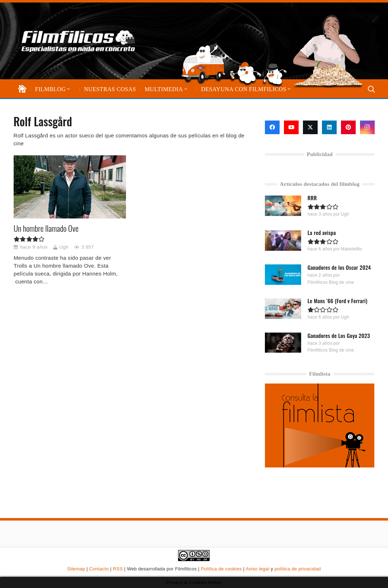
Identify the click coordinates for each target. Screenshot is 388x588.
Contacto (99, 569)
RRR (312, 198)
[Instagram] (367, 127)
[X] (310, 127)
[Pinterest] (348, 127)
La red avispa (322, 232)
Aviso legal (257, 569)
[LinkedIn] (329, 127)
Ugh (64, 247)
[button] (68, 89)
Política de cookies (221, 569)
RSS (118, 569)
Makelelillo (352, 249)
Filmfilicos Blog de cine (331, 282)
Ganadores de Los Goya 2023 (339, 335)
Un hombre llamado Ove (46, 228)
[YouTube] (291, 127)
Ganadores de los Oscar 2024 (339, 267)
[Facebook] (272, 127)
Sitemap (76, 569)
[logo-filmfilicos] (78, 41)
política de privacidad (298, 569)
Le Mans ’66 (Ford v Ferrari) (338, 300)
